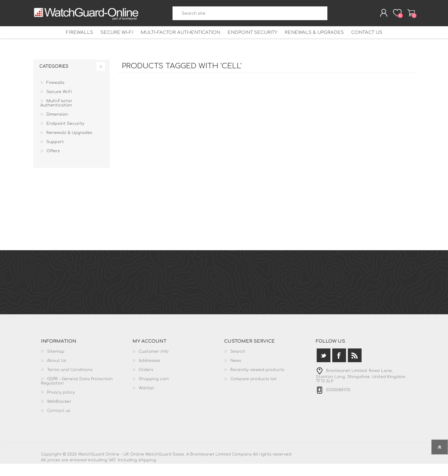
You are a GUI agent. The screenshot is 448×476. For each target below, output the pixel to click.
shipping (147, 472)
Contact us (379, 40)
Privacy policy (61, 405)
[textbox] (250, 15)
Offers (53, 163)
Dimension (57, 127)
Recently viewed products (257, 382)
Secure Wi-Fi (109, 40)
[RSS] (355, 368)
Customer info (154, 364)
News (236, 373)
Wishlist (146, 400)
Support (55, 154)
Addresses (149, 373)
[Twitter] (324, 368)
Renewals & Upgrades (321, 40)
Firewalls (66, 40)
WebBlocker (59, 414)
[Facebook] (339, 368)
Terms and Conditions (70, 382)
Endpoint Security (255, 40)
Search (333, 15)
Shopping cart (408, 15)
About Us (57, 373)
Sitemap (56, 364)
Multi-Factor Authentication (177, 40)
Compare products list (253, 391)
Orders (146, 382)
